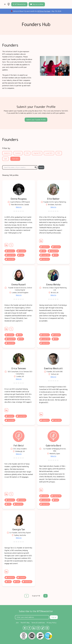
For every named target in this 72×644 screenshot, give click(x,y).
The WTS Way (25, 623)
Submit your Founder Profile (36, 120)
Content (18, 153)
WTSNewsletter (19, 4)
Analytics (7, 153)
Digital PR (37, 153)
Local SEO (49, 153)
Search (41, 167)
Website (19, 207)
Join (17, 623)
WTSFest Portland (44, 11)
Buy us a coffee (37, 4)
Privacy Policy (52, 623)
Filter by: (6, 148)
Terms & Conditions (38, 623)
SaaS (6, 159)
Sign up (54, 617)
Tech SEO (15, 159)
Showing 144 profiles (10, 175)
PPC (59, 153)
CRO (27, 153)
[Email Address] (32, 617)
